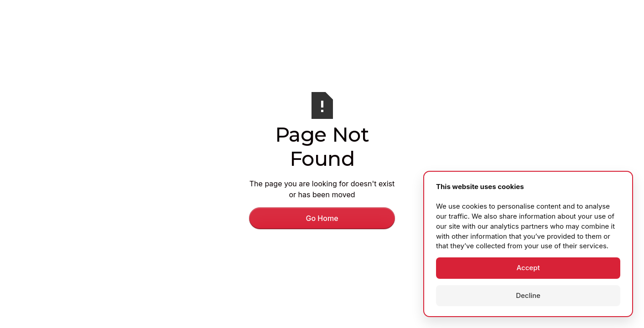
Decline (528, 295)
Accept (528, 268)
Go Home (322, 218)
